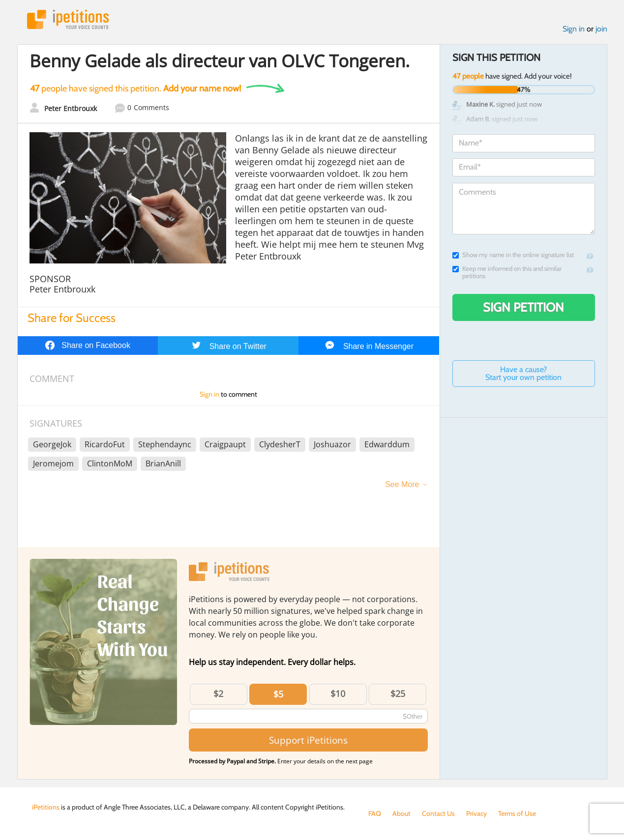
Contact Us (438, 813)
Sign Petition (523, 307)
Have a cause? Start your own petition (523, 373)
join (601, 29)
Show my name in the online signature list (513, 255)
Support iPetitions (308, 740)
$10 (338, 694)
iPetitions (68, 19)
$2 (218, 694)
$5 (278, 694)
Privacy (476, 813)
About (401, 813)
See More (402, 484)
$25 (398, 694)
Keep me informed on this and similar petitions (507, 272)
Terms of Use (517, 813)
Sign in (574, 29)
